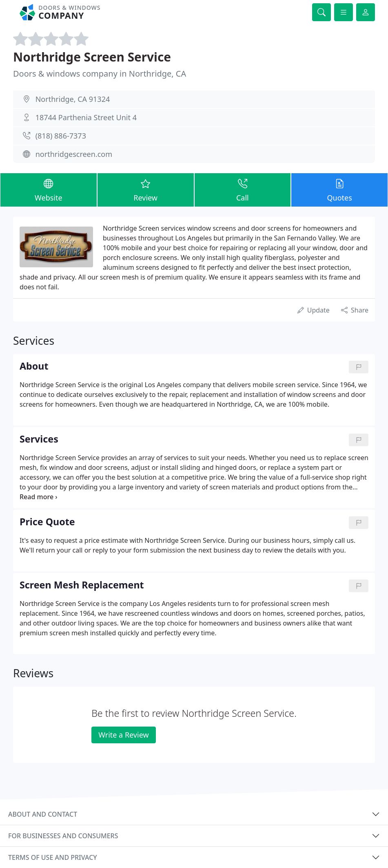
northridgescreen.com (74, 154)
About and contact (43, 814)
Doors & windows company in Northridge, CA (100, 74)
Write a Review (123, 735)
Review (146, 189)
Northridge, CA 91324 (73, 99)
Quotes (339, 189)
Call (243, 189)
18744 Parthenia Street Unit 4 (86, 117)
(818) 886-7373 (61, 136)
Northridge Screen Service (92, 57)
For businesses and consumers (63, 836)
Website (49, 189)
